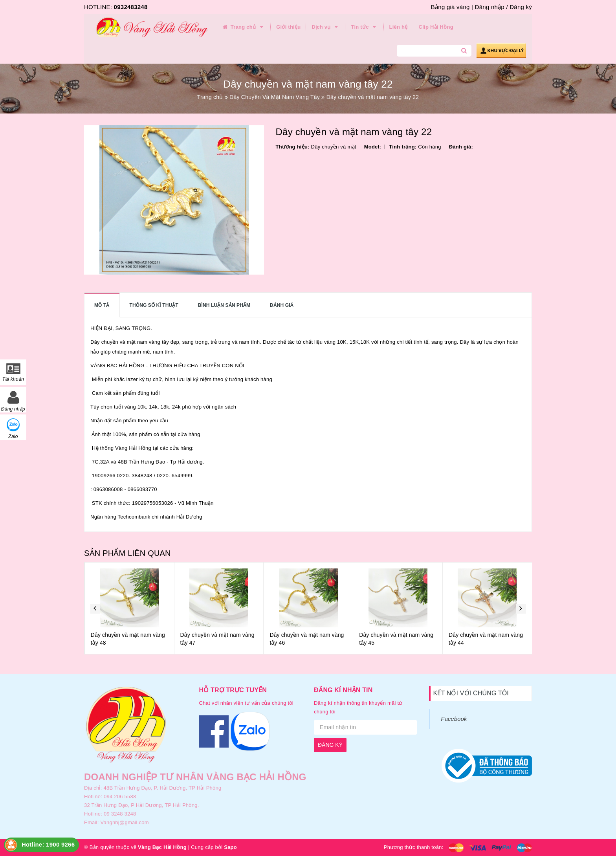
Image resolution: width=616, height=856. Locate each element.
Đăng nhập (490, 7)
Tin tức (364, 27)
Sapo (230, 847)
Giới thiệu (288, 27)
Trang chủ (243, 27)
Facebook (454, 719)
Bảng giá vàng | (452, 7)
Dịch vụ (326, 27)
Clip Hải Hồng (436, 27)
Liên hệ (399, 27)
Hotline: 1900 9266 (48, 844)
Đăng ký (521, 7)
